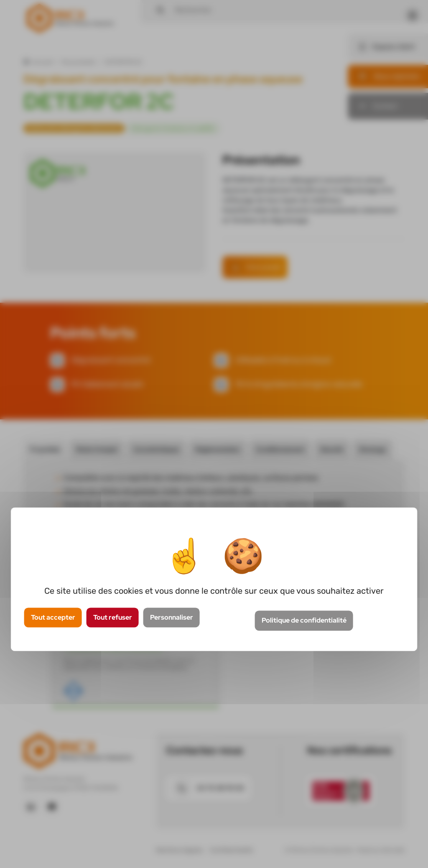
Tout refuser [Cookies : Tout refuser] (113, 617)
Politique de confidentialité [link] (304, 621)
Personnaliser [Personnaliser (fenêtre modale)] (172, 617)
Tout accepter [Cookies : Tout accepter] (53, 617)
